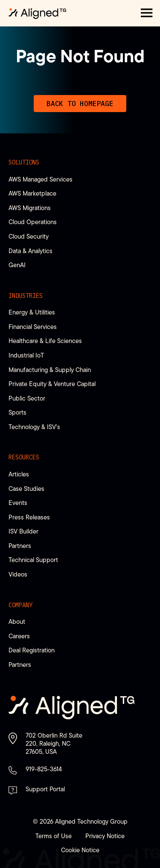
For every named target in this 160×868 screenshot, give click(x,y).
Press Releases (29, 517)
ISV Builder (23, 531)
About (17, 621)
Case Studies (26, 489)
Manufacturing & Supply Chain (50, 370)
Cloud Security (29, 236)
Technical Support (33, 560)
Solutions (24, 162)
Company (20, 605)
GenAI (17, 265)
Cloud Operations (33, 222)
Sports (17, 412)
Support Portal (45, 789)
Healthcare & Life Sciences (45, 341)
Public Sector (27, 398)
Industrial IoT (26, 355)
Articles (19, 474)
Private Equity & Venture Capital (52, 384)
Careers (19, 636)
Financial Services (33, 327)
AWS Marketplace (32, 193)
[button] (147, 13)
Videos (18, 574)
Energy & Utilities (32, 312)
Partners (20, 546)
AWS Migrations (30, 208)
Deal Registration (32, 650)
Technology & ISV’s (34, 427)
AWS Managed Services (41, 179)
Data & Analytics (31, 251)
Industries (26, 296)
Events (18, 503)
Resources (24, 457)
